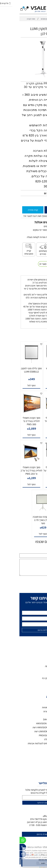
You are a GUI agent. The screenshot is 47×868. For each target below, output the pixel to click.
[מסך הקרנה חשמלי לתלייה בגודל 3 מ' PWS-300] (12, 413)
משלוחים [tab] (40, 273)
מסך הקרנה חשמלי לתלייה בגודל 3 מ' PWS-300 (12, 421)
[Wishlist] (6, 8)
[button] (35, 385)
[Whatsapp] (3, 841)
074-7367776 (17, 819)
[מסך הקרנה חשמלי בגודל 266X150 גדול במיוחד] (35, 413)
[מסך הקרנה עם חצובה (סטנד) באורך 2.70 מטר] (24, 512)
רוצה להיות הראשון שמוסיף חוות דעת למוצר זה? (25, 216)
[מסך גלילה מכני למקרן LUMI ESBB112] (12, 364)
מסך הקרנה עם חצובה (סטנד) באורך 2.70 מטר (24, 520)
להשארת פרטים (24, 834)
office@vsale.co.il (32, 816)
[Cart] (2, 8)
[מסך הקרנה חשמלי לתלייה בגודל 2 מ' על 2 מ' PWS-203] (12, 463)
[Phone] (3, 848)
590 (36, 379)
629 (25, 527)
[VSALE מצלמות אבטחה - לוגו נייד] (23, 9)
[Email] (3, 855)
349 (13, 379)
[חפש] (41, 8)
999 (36, 478)
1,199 (13, 478)
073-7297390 (34, 819)
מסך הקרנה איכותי (35, 368)
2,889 (13, 428)
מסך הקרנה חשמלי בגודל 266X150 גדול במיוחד (35, 421)
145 (30, 193)
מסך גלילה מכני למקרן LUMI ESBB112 (12, 370)
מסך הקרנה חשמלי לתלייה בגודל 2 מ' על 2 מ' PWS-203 (12, 471)
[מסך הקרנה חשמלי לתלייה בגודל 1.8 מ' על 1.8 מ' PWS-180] (35, 457)
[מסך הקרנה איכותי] (35, 364)
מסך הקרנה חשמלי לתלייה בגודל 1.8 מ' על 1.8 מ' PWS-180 (35, 471)
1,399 (36, 428)
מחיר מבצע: (38, 193)
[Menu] (45, 8)
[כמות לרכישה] (44, 201)
